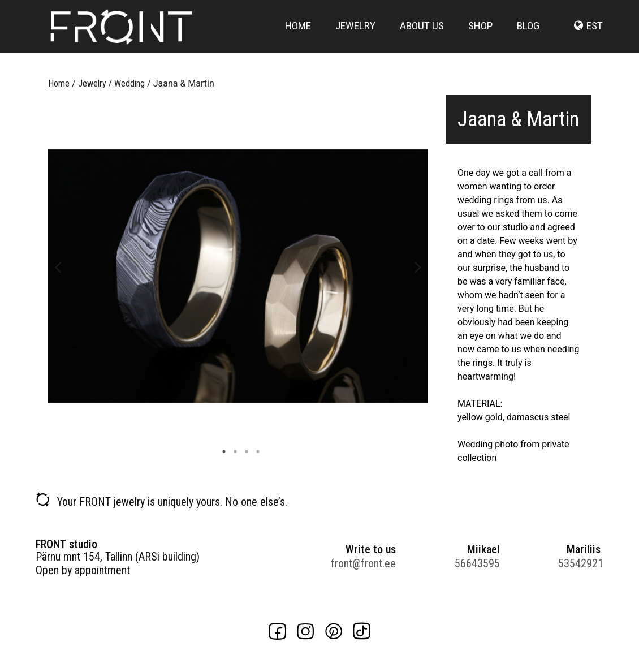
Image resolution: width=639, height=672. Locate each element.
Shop (480, 35)
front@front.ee (363, 563)
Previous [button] (58, 266)
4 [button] (255, 451)
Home (298, 35)
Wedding (129, 83)
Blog (528, 35)
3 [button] (244, 451)
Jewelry (355, 35)
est (595, 35)
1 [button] (221, 451)
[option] (238, 276)
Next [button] (418, 266)
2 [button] (232, 451)
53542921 (581, 563)
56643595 (477, 563)
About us (422, 35)
